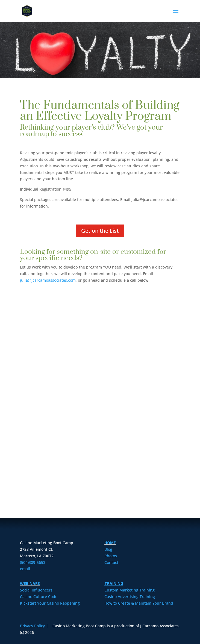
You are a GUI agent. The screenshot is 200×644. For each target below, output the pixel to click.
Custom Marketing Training (130, 590)
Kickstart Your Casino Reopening (50, 603)
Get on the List (100, 231)
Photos (111, 556)
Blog (108, 549)
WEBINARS (30, 583)
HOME (110, 543)
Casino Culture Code (39, 597)
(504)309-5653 (33, 562)
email (25, 569)
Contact (111, 562)
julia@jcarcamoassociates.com (48, 280)
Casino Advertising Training (130, 597)
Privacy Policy (33, 626)
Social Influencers (36, 590)
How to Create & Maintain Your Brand (139, 603)
